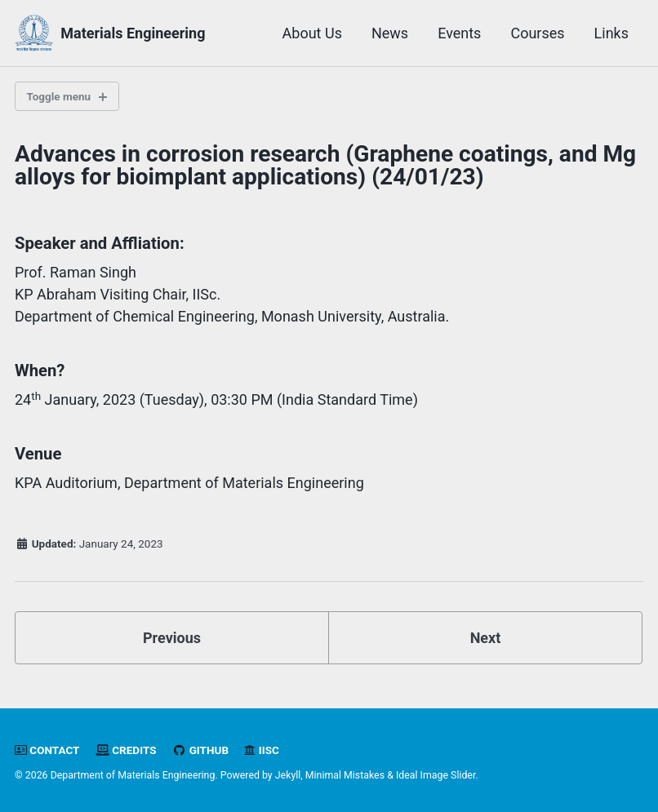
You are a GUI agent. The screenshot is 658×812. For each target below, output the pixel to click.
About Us (312, 33)
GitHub (200, 750)
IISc (261, 750)
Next (486, 638)
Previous (172, 638)
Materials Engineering (133, 33)
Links (611, 33)
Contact (47, 750)
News (390, 33)
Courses (537, 33)
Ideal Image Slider (436, 775)
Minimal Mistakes (345, 775)
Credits (126, 750)
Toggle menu (59, 96)
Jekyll (288, 775)
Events (459, 33)
